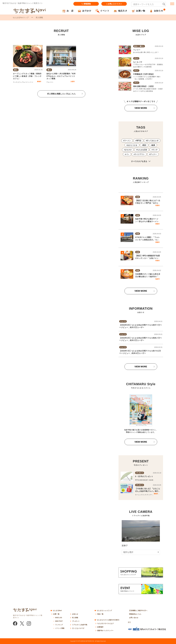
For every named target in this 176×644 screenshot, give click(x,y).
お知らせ (75, 614)
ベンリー (137, 50)
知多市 (157, 279)
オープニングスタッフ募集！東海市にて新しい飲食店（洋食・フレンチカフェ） (27, 76)
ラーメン (127, 141)
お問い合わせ (134, 618)
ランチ (15, 82)
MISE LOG (59, 618)
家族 (153, 480)
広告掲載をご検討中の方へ (138, 611)
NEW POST (59, 621)
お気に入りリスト (114, 4)
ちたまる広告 (142, 150)
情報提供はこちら (135, 614)
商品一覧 (100, 614)
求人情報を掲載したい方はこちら (61, 94)
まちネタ (128, 150)
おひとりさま (132, 145)
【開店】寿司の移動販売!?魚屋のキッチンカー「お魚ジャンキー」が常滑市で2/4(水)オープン (148, 258)
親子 (147, 480)
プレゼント (76, 621)
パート (31, 82)
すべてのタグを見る (141, 161)
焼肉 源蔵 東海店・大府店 (143, 86)
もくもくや (138, 62)
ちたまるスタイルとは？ (106, 623)
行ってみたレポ (153, 141)
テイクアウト (140, 154)
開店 (145, 145)
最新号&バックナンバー (105, 631)
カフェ (20, 82)
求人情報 (75, 618)
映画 (144, 480)
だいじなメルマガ (78, 628)
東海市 (39, 81)
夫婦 (150, 480)
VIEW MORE (141, 108)
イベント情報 (60, 628)
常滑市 (157, 205)
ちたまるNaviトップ (21, 17)
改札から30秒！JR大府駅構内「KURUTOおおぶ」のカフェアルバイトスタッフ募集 (61, 76)
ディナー (153, 154)
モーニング (139, 495)
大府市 (73, 81)
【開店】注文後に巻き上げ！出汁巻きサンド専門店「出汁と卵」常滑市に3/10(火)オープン (148, 203)
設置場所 (100, 627)
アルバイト (25, 82)
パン (127, 154)
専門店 (139, 141)
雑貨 (141, 480)
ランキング (59, 625)
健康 (153, 145)
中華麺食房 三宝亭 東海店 (143, 74)
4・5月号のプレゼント (144, 476)
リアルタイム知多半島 (80, 625)
